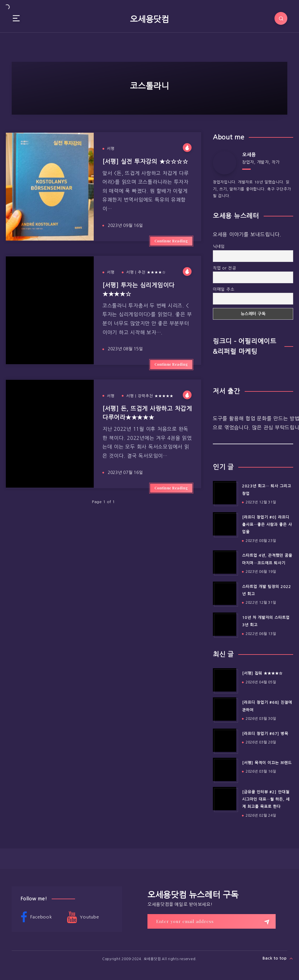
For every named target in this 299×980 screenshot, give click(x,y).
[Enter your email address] (212, 921)
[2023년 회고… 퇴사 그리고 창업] (225, 493)
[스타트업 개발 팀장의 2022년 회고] (225, 593)
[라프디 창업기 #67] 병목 (265, 734)
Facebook (36, 917)
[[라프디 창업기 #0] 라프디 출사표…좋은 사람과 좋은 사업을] (225, 524)
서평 (111, 149)
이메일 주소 (224, 289)
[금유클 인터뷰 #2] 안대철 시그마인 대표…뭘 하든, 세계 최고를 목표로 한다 (266, 799)
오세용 (249, 155)
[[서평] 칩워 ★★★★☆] (225, 680)
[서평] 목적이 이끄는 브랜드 (267, 763)
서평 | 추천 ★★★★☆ (146, 272)
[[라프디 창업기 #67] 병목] (225, 740)
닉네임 (219, 246)
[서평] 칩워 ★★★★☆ (262, 673)
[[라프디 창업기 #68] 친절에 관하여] (225, 709)
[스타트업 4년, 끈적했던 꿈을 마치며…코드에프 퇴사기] (225, 562)
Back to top (278, 958)
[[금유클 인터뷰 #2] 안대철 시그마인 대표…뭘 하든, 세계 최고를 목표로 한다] (225, 799)
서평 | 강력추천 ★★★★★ (150, 396)
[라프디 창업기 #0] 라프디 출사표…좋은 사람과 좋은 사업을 (267, 525)
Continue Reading (171, 241)
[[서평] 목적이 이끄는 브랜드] (225, 769)
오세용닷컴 (149, 19)
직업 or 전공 (225, 268)
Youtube (83, 917)
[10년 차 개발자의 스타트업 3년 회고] (225, 624)
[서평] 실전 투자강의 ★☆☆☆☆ (145, 162)
